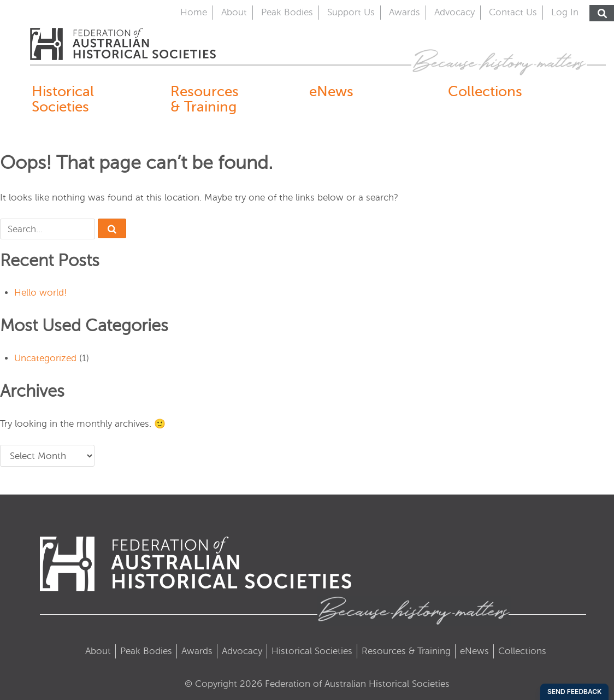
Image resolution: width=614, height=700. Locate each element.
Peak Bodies (287, 12)
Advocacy (454, 12)
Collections (485, 91)
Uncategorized (45, 358)
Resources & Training (205, 99)
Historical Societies (63, 99)
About (234, 12)
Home (194, 12)
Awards (405, 12)
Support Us (351, 12)
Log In (565, 12)
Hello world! (40, 293)
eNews (331, 91)
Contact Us (513, 12)
